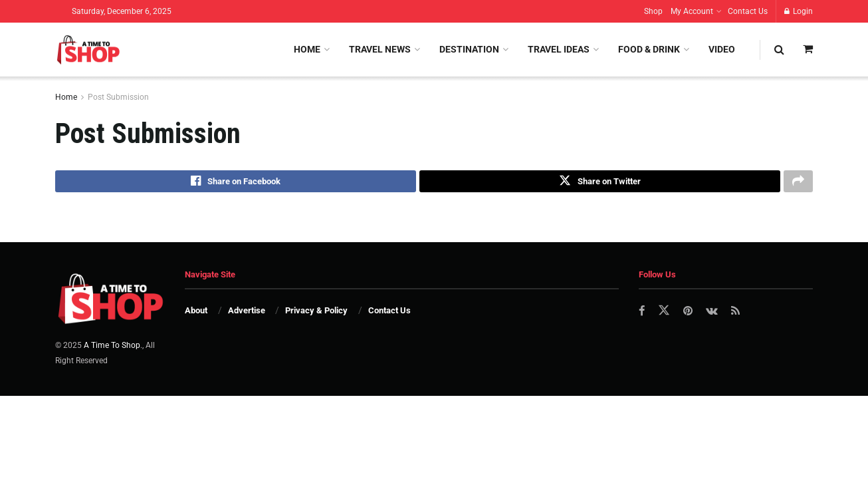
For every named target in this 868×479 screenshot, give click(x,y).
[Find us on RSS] (738, 314)
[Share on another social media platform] (798, 183)
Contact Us (748, 11)
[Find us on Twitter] (665, 313)
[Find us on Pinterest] (689, 314)
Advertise (247, 313)
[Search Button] (779, 50)
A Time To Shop (112, 348)
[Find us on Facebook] (642, 314)
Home (307, 49)
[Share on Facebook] (236, 183)
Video (722, 49)
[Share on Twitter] (600, 183)
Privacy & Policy (316, 313)
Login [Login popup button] (799, 11)
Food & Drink (649, 49)
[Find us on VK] (713, 314)
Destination (469, 49)
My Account (692, 11)
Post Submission (118, 97)
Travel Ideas (559, 49)
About (196, 313)
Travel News (380, 49)
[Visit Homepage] (88, 50)
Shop (653, 11)
